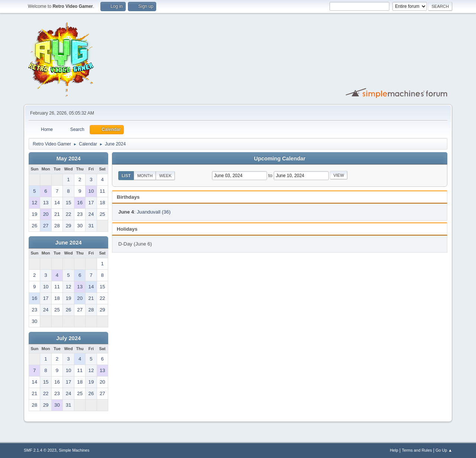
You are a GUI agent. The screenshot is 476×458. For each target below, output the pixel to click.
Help (394, 450)
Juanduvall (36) (154, 212)
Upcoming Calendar (280, 158)
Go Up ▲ (444, 450)
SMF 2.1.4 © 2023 (40, 450)
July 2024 (68, 338)
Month (145, 176)
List (126, 176)
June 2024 (69, 243)
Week (165, 176)
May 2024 (68, 158)
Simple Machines (74, 450)
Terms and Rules (417, 450)
